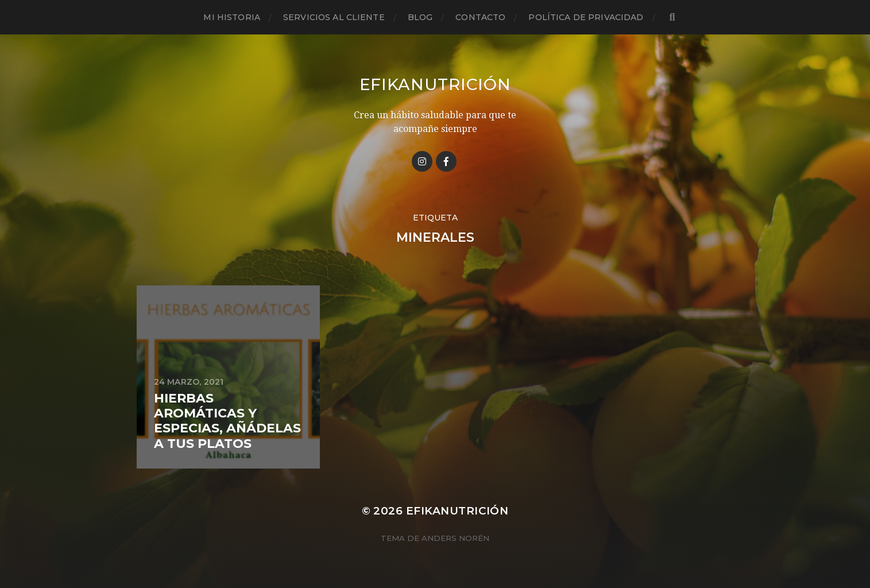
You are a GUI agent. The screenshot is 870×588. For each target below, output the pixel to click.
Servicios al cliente (334, 17)
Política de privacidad (586, 17)
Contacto (480, 17)
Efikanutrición (435, 84)
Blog (420, 17)
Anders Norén (455, 538)
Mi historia (232, 17)
